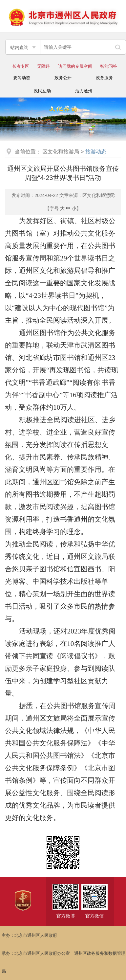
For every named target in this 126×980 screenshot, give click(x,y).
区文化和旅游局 (61, 152)
